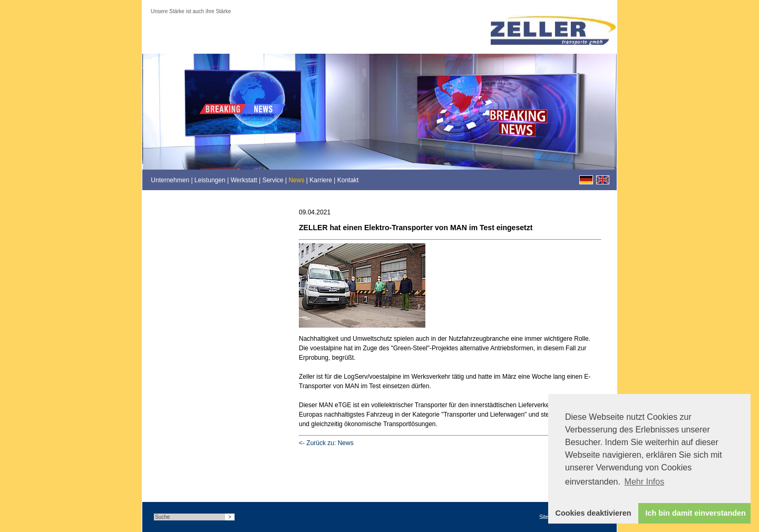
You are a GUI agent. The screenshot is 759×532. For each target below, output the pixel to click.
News (296, 180)
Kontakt (348, 180)
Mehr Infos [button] (645, 482)
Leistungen (210, 180)
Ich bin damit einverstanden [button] (696, 513)
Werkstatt (244, 180)
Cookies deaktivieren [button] (593, 513)
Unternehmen (170, 180)
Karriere (321, 180)
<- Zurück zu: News (326, 443)
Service (273, 180)
